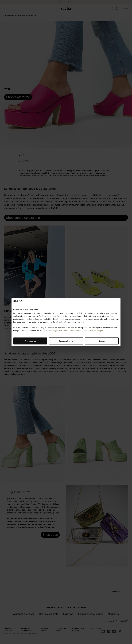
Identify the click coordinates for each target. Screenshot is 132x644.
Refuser (102, 341)
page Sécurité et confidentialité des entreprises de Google (78, 330)
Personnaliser (66, 341)
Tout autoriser (30, 341)
